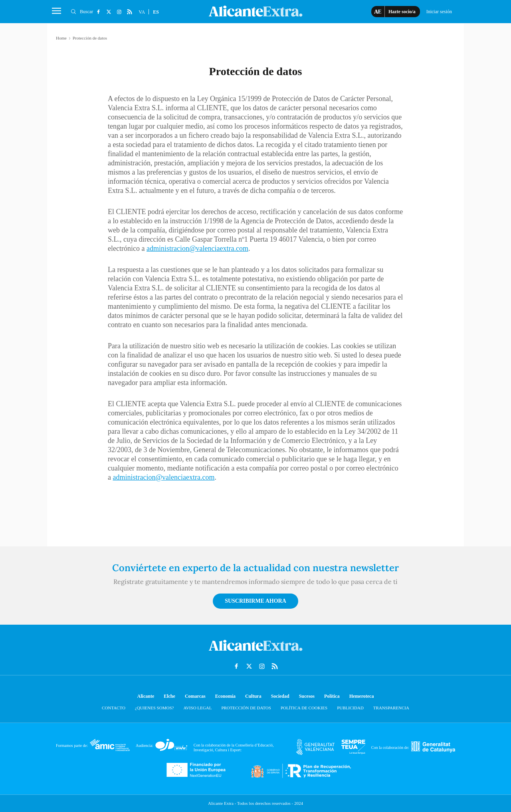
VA (142, 12)
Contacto (114, 708)
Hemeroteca (362, 696)
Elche (169, 696)
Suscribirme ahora (255, 601)
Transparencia (391, 708)
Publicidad (350, 708)
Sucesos (307, 696)
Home (61, 38)
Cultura (253, 696)
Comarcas (195, 696)
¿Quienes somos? (154, 708)
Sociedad (280, 696)
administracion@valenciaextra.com (197, 248)
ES (156, 12)
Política (332, 696)
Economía (225, 696)
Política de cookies (304, 708)
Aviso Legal (197, 708)
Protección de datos (246, 708)
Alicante (146, 696)
